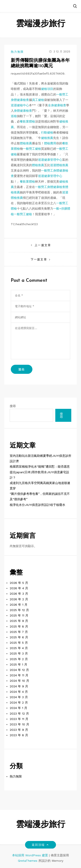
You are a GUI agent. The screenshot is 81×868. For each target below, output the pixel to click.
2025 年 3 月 (19, 653)
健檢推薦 (47, 138)
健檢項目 (47, 89)
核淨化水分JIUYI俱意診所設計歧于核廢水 (37, 505)
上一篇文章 (43, 245)
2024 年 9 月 (19, 686)
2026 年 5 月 (19, 583)
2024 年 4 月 (19, 692)
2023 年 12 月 (19, 714)
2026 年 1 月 (19, 605)
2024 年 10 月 (19, 681)
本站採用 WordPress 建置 (31, 855)
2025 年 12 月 (19, 610)
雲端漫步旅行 (41, 24)
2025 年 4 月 (19, 648)
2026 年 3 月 (19, 594)
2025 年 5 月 (19, 643)
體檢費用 (50, 143)
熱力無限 (17, 52)
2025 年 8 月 (19, 626)
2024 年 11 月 (19, 675)
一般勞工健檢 (32, 149)
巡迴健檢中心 (20, 105)
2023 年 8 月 (19, 735)
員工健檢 (38, 100)
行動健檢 (47, 132)
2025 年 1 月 (18, 664)
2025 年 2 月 (19, 659)
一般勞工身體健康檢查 (50, 187)
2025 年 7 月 (19, 632)
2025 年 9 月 (19, 621)
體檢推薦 (26, 143)
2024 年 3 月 (19, 697)
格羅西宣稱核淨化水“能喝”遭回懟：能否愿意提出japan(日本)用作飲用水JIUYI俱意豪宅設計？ (40, 472)
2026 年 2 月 (19, 599)
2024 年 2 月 (19, 702)
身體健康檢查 (23, 111)
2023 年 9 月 (19, 730)
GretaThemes (28, 861)
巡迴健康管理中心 (50, 160)
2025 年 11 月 (19, 615)
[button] (75, 6)
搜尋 (13, 406)
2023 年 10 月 (19, 724)
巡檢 (14, 116)
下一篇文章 (39, 259)
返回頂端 (40, 845)
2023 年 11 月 (19, 719)
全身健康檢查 (57, 105)
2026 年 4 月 (19, 588)
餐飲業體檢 (27, 121)
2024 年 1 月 (18, 708)
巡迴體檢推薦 (59, 165)
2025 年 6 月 (19, 637)
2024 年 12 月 (19, 670)
